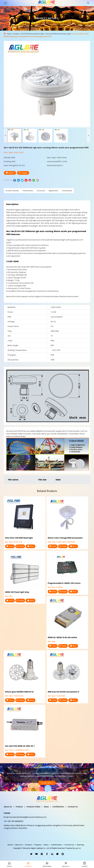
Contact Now (47, 783)
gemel (78, 848)
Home (9, 34)
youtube (26, 180)
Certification (58, 807)
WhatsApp (57, 854)
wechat (37, 180)
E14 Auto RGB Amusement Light (58, 34)
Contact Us (73, 807)
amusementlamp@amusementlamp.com (28, 817)
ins (30, 180)
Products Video (33, 807)
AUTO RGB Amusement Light (32, 34)
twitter (22, 180)
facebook (15, 180)
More (30, 546)
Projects (38, 845)
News (46, 807)
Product (16, 34)
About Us (8, 807)
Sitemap (80, 845)
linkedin (18, 180)
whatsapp (34, 180)
